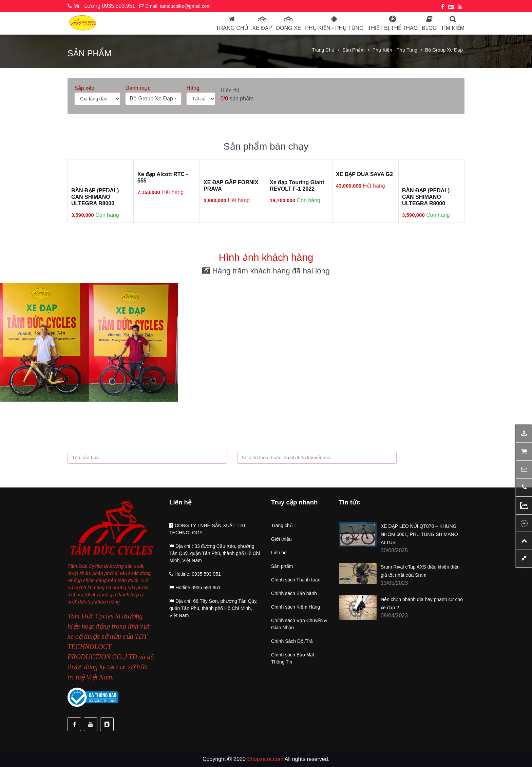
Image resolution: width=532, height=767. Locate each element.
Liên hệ (279, 553)
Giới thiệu (281, 539)
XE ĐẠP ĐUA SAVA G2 (364, 174)
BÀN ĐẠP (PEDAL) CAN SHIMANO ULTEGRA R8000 (95, 197)
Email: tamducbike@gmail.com (175, 6)
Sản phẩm (354, 50)
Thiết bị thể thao (393, 28)
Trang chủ (232, 28)
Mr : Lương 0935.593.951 (101, 6)
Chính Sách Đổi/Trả (292, 641)
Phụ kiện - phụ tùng (334, 28)
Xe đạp (262, 28)
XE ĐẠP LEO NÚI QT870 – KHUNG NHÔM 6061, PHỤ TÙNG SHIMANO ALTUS (419, 534)
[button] (153, 99)
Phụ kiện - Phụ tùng (395, 50)
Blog (429, 28)
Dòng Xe (289, 28)
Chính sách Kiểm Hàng (296, 607)
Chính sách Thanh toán (296, 580)
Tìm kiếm (453, 28)
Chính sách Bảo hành (294, 593)
